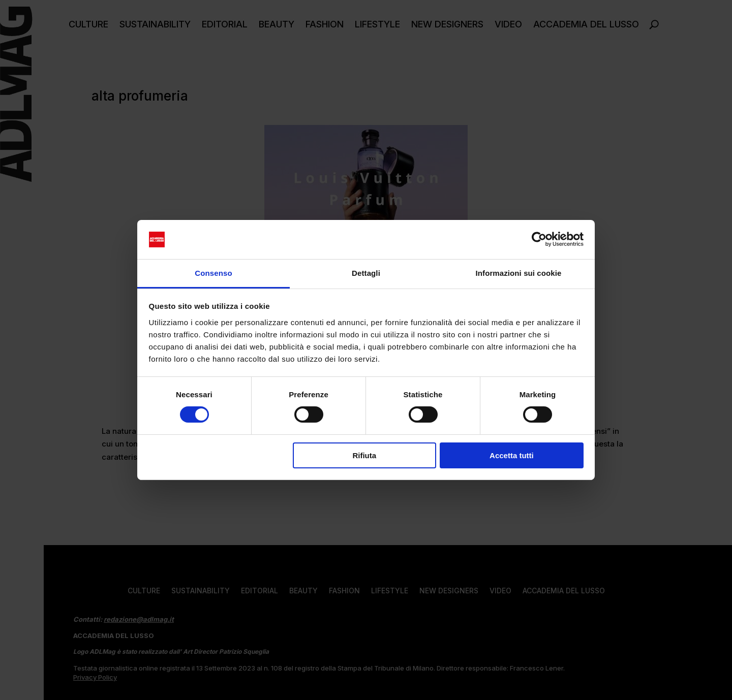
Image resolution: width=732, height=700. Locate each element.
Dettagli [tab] (366, 273)
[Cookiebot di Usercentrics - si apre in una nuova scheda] (539, 239)
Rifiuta (364, 455)
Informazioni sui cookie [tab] (519, 273)
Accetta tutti (512, 455)
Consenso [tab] (213, 273)
